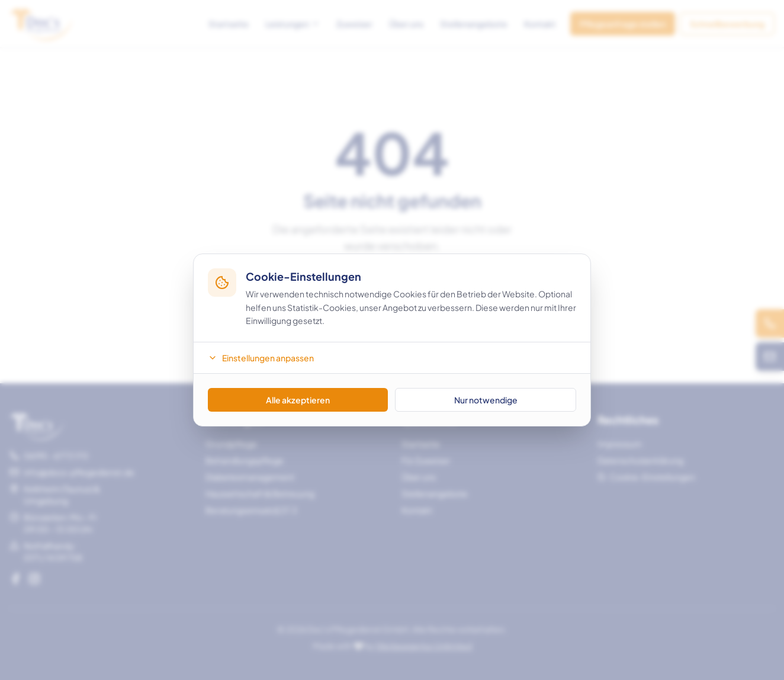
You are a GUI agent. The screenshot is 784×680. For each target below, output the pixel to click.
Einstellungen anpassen (261, 358)
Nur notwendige (486, 400)
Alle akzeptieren (298, 400)
